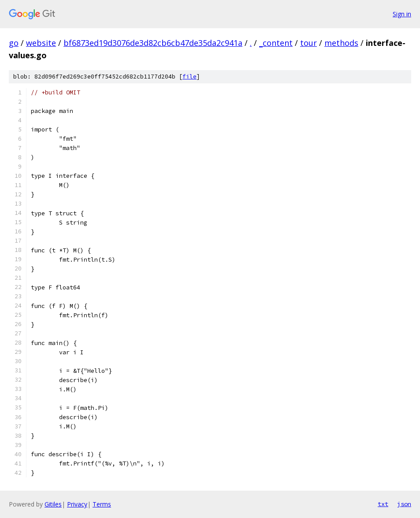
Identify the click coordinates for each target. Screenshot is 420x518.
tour (308, 43)
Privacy (77, 504)
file (190, 77)
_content (276, 43)
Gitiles (53, 504)
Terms (102, 504)
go (14, 43)
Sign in (402, 14)
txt (383, 504)
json (404, 504)
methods (341, 43)
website (41, 43)
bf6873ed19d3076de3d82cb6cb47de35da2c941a (153, 43)
